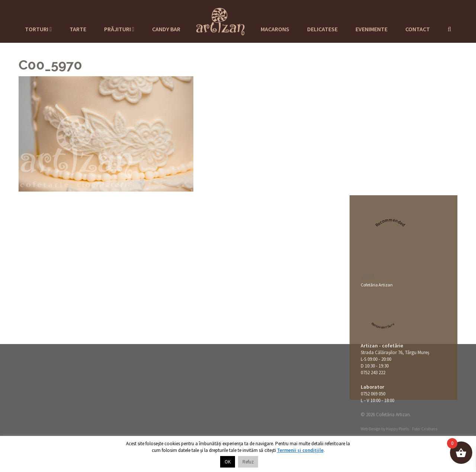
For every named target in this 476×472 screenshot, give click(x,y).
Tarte (78, 29)
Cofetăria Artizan (377, 285)
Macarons (275, 29)
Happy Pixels (397, 429)
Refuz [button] (248, 462)
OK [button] (228, 462)
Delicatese (322, 29)
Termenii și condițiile (300, 450)
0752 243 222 (373, 373)
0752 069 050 (373, 394)
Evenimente (372, 29)
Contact (418, 29)
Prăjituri (119, 29)
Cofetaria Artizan (221, 20)
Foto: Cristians (425, 429)
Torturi (38, 29)
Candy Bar (166, 29)
